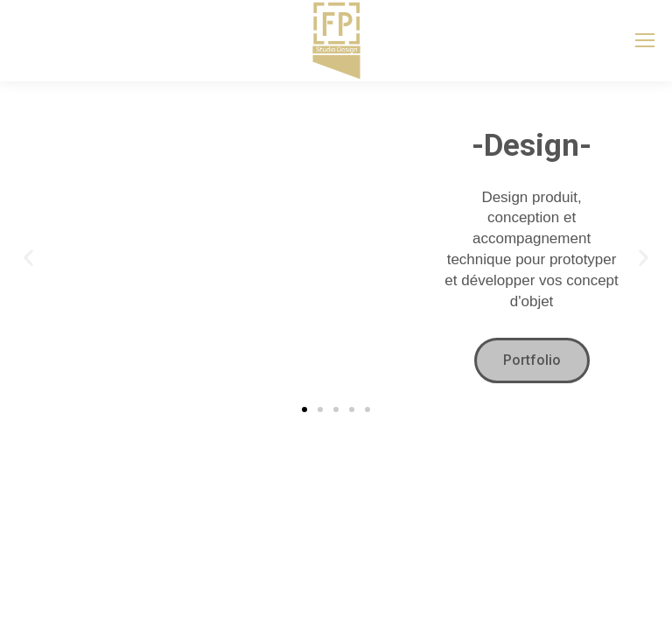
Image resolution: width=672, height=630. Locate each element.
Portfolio (532, 360)
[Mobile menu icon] (645, 40)
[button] (28, 257)
